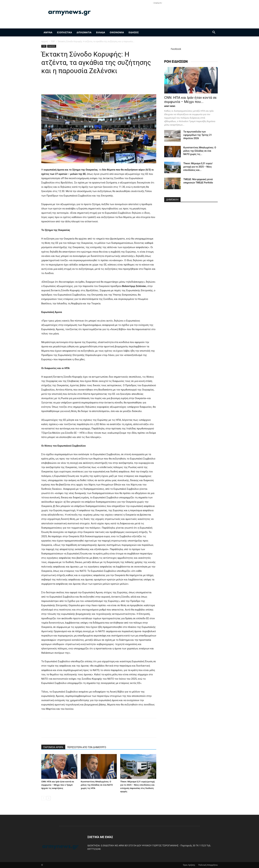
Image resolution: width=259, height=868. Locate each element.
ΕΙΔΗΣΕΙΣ (134, 32)
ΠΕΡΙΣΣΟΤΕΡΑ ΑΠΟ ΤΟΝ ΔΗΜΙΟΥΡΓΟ (87, 747)
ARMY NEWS (170, 106)
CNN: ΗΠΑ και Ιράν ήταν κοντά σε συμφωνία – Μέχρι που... (190, 100)
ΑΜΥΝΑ (48, 32)
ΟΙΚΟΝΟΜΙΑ (117, 32)
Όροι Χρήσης (189, 865)
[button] (214, 33)
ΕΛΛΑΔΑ (101, 32)
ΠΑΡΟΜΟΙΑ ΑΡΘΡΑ (53, 747)
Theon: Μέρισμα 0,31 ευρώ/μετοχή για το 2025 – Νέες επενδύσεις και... (198, 167)
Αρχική (45, 41)
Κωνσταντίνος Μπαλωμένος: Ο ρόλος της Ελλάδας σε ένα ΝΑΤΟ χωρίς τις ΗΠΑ (97, 785)
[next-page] (49, 798)
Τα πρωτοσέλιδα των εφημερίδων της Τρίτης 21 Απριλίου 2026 (198, 135)
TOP (53, 41)
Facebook (176, 49)
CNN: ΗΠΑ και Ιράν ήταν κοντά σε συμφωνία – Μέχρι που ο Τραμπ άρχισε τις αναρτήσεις (58, 785)
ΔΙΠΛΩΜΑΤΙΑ (84, 32)
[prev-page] (43, 798)
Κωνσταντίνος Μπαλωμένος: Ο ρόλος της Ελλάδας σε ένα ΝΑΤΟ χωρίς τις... (200, 151)
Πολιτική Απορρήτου (208, 865)
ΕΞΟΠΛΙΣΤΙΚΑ (65, 32)
